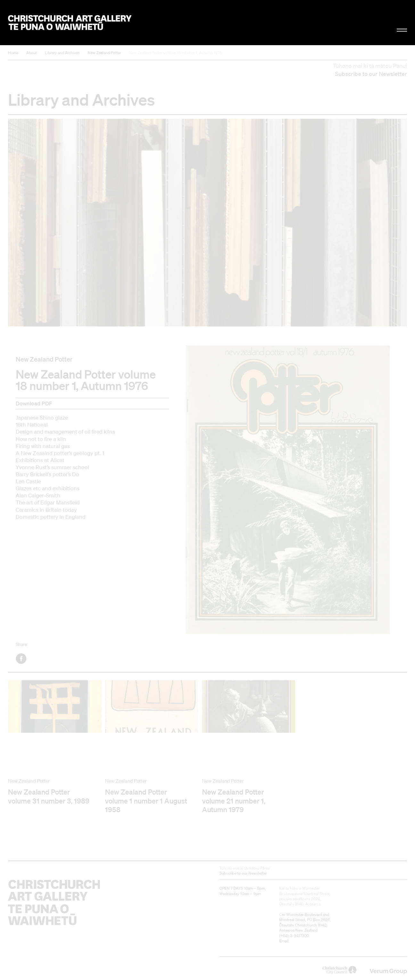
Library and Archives (62, 53)
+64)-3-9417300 (295, 936)
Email (284, 941)
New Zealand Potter (104, 53)
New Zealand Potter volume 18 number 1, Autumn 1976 (175, 53)
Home (13, 53)
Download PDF (34, 403)
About (32, 53)
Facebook (22, 659)
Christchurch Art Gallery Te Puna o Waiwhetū (70, 23)
